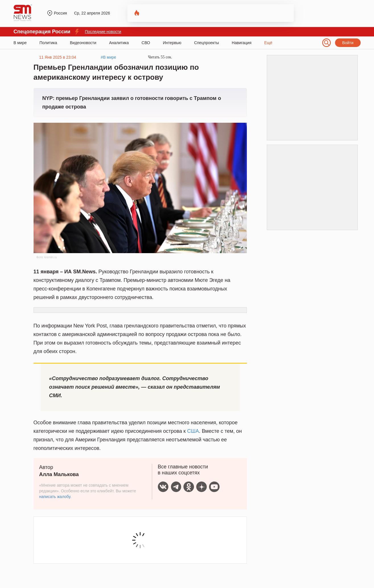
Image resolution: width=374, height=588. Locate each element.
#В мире (108, 57)
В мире (20, 43)
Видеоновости (83, 43)
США (193, 431)
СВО (146, 43)
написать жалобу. (55, 497)
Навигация (242, 43)
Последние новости (103, 32)
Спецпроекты (207, 43)
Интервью (172, 43)
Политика (48, 43)
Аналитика (119, 43)
